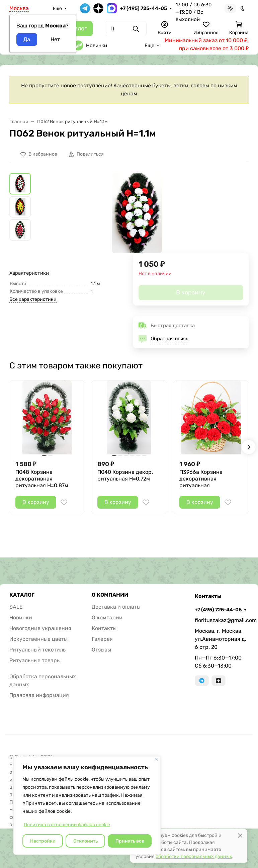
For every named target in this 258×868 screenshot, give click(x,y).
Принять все (130, 841)
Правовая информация (39, 695)
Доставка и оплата (116, 607)
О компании (107, 618)
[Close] (240, 835)
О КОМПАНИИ (110, 595)
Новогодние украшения (40, 628)
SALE (16, 607)
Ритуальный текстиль (37, 650)
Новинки (90, 46)
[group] (137, 213)
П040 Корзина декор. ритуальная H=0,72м (125, 475)
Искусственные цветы (38, 639)
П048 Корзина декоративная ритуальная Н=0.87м (42, 479)
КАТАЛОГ (22, 595)
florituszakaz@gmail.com (222, 620)
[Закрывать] (156, 759)
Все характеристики (33, 299)
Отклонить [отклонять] (85, 841)
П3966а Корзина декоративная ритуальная (201, 479)
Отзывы (101, 650)
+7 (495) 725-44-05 (144, 8)
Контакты (104, 628)
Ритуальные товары (35, 660)
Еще (57, 9)
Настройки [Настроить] (43, 841)
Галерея (102, 639)
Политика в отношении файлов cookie (67, 825)
